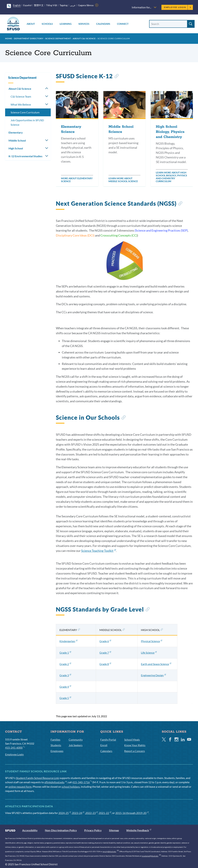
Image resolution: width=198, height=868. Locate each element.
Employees (57, 751)
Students (56, 745)
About (31, 24)
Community (76, 740)
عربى (73, 5)
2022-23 (92, 813)
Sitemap (114, 830)
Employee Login (178, 7)
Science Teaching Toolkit (98, 551)
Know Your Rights (135, 745)
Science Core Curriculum (25, 112)
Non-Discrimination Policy (61, 830)
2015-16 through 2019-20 (132, 813)
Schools (47, 24)
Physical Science (152, 641)
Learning (66, 24)
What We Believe (21, 104)
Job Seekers (76, 745)
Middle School (17, 140)
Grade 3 (65, 675)
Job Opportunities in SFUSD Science (27, 122)
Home (9, 38)
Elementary (16, 132)
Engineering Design (153, 675)
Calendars (103, 24)
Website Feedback (139, 830)
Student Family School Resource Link (37, 778)
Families (55, 740)
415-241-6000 (15, 747)
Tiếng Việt (52, 5)
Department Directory (29, 38)
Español (27, 5)
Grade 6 (105, 641)
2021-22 (105, 813)
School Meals (132, 740)
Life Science (149, 653)
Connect (123, 24)
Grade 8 (105, 664)
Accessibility (30, 830)
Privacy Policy (93, 830)
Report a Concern (135, 751)
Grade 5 (65, 698)
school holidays (71, 787)
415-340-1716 (82, 782)
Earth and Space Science (156, 664)
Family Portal (108, 740)
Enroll (104, 745)
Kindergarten (68, 641)
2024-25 (65, 813)
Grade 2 (65, 664)
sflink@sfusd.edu (56, 782)
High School (16, 148)
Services (84, 24)
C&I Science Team (21, 96)
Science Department (58, 38)
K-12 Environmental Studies (25, 156)
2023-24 (78, 813)
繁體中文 (39, 5)
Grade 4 (65, 687)
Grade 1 (65, 653)
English (17, 5)
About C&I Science (84, 38)
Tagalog (64, 5)
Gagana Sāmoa (86, 5)
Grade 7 (105, 653)
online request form (20, 787)
